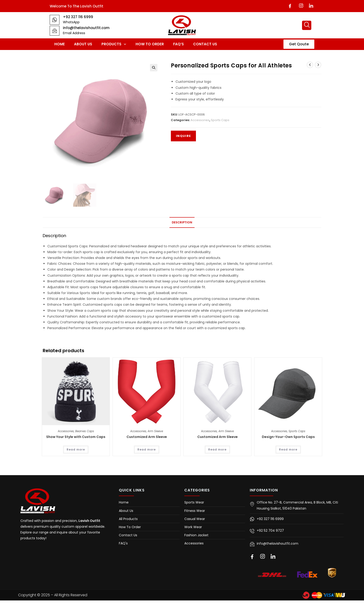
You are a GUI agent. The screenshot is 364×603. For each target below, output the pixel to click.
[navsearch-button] (307, 25)
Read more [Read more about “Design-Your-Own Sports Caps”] (288, 449)
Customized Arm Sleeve (147, 437)
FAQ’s (179, 44)
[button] (154, 68)
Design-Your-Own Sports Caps (288, 437)
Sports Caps (220, 120)
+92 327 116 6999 (78, 17)
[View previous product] (310, 65)
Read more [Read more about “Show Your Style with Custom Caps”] (76, 449)
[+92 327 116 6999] (55, 20)
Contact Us (205, 44)
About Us (83, 44)
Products (114, 44)
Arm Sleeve (155, 431)
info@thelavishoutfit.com (86, 28)
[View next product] (318, 65)
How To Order (150, 44)
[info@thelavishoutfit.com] (55, 31)
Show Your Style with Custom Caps (76, 437)
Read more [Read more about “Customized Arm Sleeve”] (147, 449)
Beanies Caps (85, 431)
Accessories (200, 120)
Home (60, 44)
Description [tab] (182, 222)
